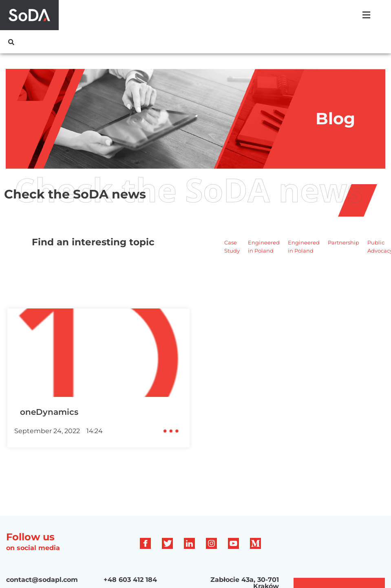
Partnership (344, 242)
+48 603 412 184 (130, 580)
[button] (366, 15)
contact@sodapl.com (42, 580)
